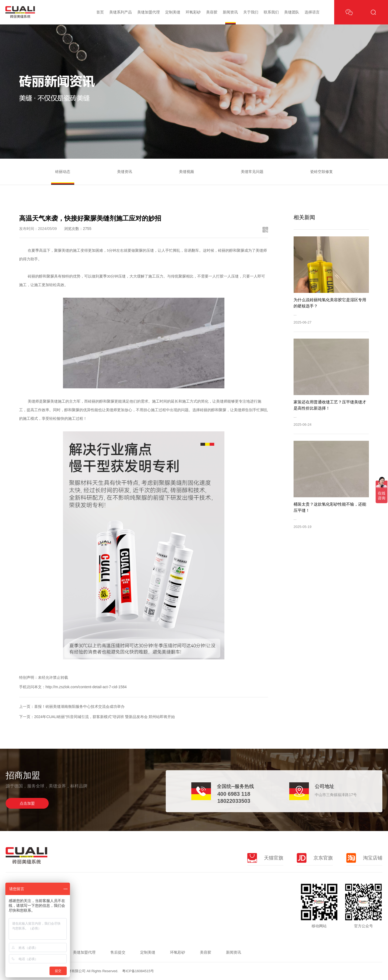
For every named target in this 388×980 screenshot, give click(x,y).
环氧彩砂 (193, 12)
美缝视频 (186, 172)
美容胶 (212, 12)
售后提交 (118, 952)
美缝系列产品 (121, 12)
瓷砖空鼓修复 (322, 172)
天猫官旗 (265, 858)
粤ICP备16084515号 (138, 971)
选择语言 (312, 12)
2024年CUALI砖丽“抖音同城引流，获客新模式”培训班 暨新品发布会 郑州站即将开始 (105, 717)
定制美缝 (173, 12)
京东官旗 (315, 858)
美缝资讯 (125, 172)
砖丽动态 (63, 172)
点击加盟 (27, 803)
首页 (100, 12)
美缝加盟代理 (149, 12)
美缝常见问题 (252, 172)
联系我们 (271, 12)
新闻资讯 (230, 12)
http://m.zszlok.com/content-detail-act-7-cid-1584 (86, 687)
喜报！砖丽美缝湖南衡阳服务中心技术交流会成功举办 (79, 706)
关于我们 (251, 12)
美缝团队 (292, 12)
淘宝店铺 (364, 858)
